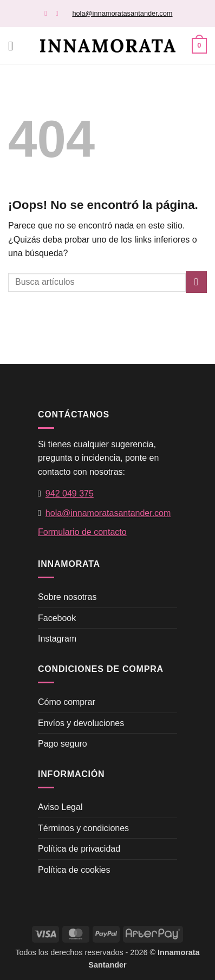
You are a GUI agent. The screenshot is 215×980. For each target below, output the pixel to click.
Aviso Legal (60, 807)
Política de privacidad (79, 849)
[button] (15, 46)
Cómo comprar (67, 702)
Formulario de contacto (82, 532)
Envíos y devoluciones (81, 723)
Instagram (57, 639)
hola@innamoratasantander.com (122, 13)
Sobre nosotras (67, 597)
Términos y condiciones (83, 828)
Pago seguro (63, 744)
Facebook (57, 618)
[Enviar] (196, 282)
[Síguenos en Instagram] (59, 13)
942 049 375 (70, 494)
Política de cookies (74, 870)
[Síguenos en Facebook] (48, 13)
